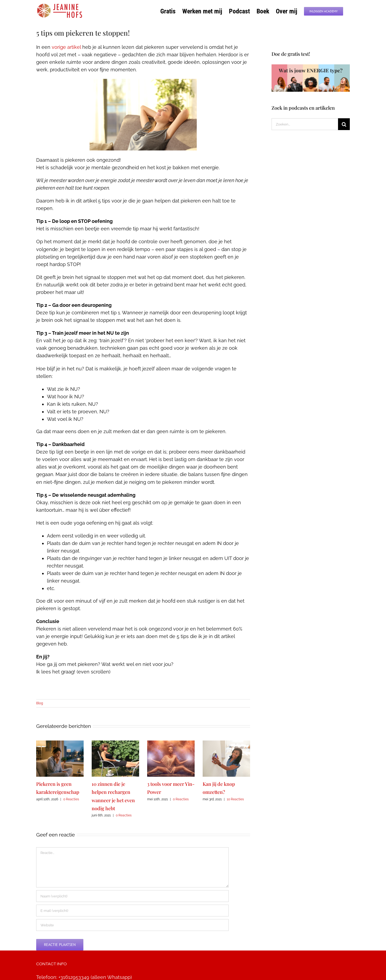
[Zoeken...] (305, 124)
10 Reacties (235, 799)
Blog (40, 703)
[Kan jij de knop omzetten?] (226, 743)
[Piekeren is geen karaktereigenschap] (60, 743)
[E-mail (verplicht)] (132, 911)
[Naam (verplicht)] (132, 896)
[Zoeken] (344, 124)
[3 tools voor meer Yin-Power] (171, 743)
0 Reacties (71, 799)
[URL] (132, 925)
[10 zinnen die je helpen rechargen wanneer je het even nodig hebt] (115, 743)
